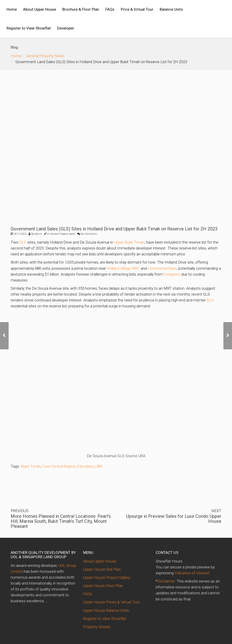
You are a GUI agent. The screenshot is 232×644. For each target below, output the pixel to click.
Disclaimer (166, 581)
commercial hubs (162, 268)
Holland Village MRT (123, 268)
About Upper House (40, 9)
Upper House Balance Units (106, 610)
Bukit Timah (31, 466)
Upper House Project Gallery (107, 577)
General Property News (45, 56)
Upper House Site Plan (102, 569)
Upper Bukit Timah (129, 242)
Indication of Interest (192, 573)
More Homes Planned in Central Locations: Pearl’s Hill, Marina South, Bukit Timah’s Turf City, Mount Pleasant (61, 521)
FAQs (110, 9)
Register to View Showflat (29, 28)
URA (99, 466)
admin (38, 234)
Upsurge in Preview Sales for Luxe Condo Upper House (174, 519)
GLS (23, 242)
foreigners (172, 274)
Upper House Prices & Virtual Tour (111, 602)
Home (12, 9)
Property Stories (97, 627)
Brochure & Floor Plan (81, 9)
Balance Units (171, 9)
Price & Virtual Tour (137, 9)
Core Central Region (59, 466)
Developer (66, 28)
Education (85, 466)
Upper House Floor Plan (103, 586)
